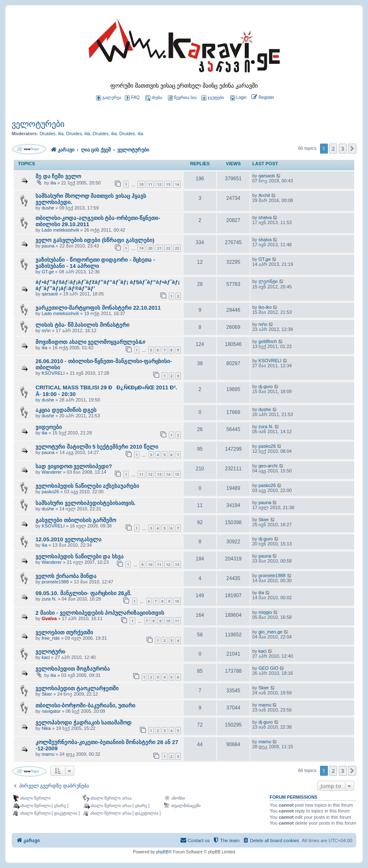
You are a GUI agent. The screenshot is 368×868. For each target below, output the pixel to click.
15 (177, 474)
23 (177, 248)
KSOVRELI (53, 373)
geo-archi (268, 466)
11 (150, 184)
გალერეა (109, 98)
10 (141, 184)
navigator (51, 711)
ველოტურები (38, 124)
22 (168, 248)
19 (141, 248)
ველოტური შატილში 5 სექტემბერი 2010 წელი (97, 447)
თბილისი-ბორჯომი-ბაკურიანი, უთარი (85, 705)
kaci (46, 657)
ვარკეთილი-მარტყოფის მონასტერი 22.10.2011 (98, 308)
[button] (352, 149)
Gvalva (49, 618)
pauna (48, 246)
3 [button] (343, 149)
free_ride (51, 638)
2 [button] (333, 149)
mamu (265, 705)
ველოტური (50, 652)
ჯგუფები (213, 98)
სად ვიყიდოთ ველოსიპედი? (74, 466)
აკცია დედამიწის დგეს (66, 410)
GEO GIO (269, 668)
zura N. (266, 426)
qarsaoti (267, 176)
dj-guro (266, 386)
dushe (48, 208)
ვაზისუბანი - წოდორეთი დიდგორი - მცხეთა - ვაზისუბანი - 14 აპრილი (95, 263)
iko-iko (265, 307)
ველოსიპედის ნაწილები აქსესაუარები (87, 486)
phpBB (162, 852)
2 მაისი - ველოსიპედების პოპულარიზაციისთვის (100, 613)
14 (177, 184)
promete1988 (55, 582)
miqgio (265, 612)
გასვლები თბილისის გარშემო (76, 520)
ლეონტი (268, 281)
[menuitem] (238, 98)
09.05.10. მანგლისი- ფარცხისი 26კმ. (84, 593)
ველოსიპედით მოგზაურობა (73, 669)
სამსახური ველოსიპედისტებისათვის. (85, 503)
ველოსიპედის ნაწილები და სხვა (80, 556)
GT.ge (48, 272)
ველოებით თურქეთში (64, 632)
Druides (48, 134)
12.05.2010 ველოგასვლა (69, 539)
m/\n (46, 331)
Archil (264, 195)
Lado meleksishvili (60, 230)
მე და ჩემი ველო (58, 176)
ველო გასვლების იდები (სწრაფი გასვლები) (95, 240)
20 (150, 248)
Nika (46, 728)
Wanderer (52, 472)
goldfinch (268, 341)
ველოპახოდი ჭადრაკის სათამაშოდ (84, 723)
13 (168, 184)
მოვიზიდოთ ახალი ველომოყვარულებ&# (90, 342)
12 (159, 184)
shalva (265, 217)
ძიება (154, 98)
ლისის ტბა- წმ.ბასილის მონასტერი (82, 325)
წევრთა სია (182, 98)
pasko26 (267, 446)
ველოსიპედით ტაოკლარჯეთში (77, 688)
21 (159, 248)
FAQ (132, 98)
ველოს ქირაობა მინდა (66, 576)
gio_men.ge (271, 632)
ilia (61, 134)
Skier (264, 520)
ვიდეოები (49, 427)
